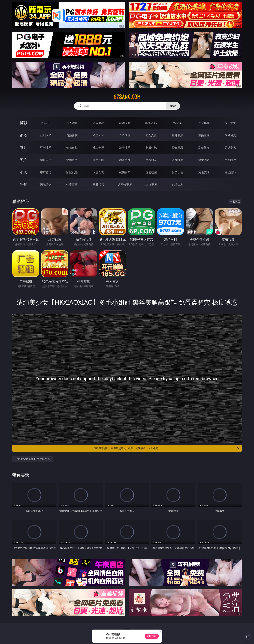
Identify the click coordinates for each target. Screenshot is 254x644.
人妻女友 (98, 172)
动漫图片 (125, 160)
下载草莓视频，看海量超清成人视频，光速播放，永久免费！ (167, 448)
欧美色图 (98, 160)
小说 (23, 172)
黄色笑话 (204, 172)
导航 (23, 184)
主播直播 (204, 135)
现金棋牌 (204, 123)
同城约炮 (46, 185)
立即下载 (152, 636)
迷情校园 (151, 172)
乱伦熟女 (204, 148)
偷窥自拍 (46, 160)
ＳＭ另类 (230, 135)
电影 (23, 147)
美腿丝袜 (151, 160)
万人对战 (98, 123)
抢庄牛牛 (230, 123)
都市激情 (46, 172)
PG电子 (46, 123)
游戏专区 (125, 123)
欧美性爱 (125, 148)
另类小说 (177, 172)
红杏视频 (151, 185)
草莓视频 (98, 185)
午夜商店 (72, 185)
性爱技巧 (230, 172)
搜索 (173, 106)
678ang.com (127, 97)
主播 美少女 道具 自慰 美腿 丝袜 (32, 459)
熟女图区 (204, 160)
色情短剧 (177, 185)
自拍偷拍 (72, 135)
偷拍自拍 (72, 148)
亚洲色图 (72, 160)
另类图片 (230, 160)
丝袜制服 (177, 135)
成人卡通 (98, 148)
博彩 (23, 123)
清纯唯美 (177, 160)
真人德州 (72, 123)
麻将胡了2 (151, 123)
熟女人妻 (151, 135)
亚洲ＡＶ (46, 135)
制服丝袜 (151, 148)
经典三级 (177, 148)
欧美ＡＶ (98, 135)
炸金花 (177, 123)
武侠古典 (125, 172)
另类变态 (230, 148)
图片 (23, 160)
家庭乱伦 (72, 172)
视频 (23, 135)
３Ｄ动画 (125, 135)
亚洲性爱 (46, 148)
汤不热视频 (125, 185)
